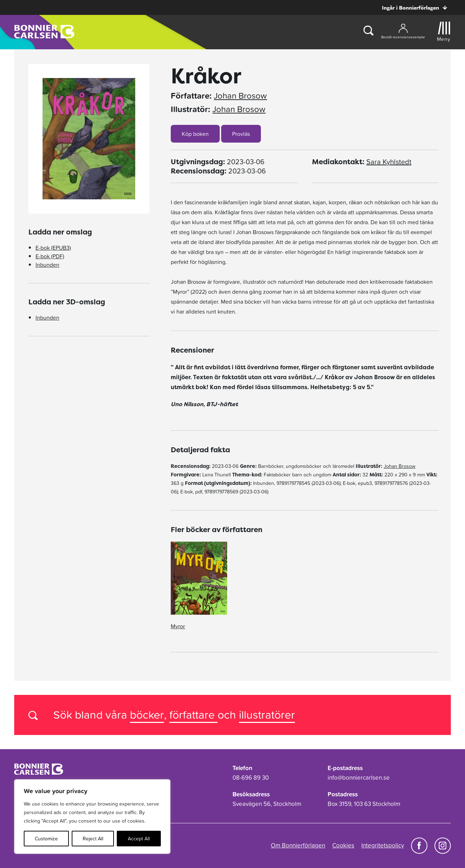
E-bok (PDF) (50, 256)
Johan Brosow (240, 96)
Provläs (241, 134)
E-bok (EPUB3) (53, 248)
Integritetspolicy (383, 845)
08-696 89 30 (251, 778)
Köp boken (195, 134)
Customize (46, 839)
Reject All (93, 839)
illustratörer (267, 715)
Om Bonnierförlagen (298, 845)
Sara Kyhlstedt (389, 162)
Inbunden (47, 265)
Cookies (343, 845)
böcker (147, 715)
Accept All (139, 839)
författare (193, 715)
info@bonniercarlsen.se (359, 778)
